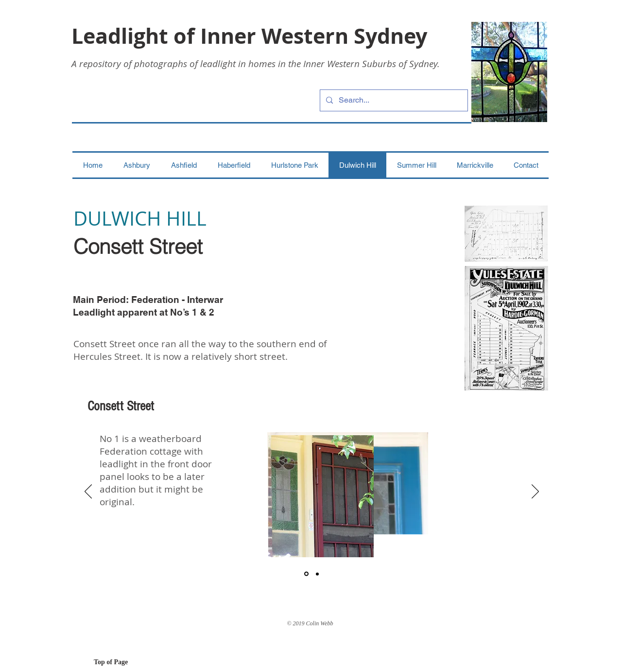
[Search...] (393, 100)
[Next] (535, 492)
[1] (306, 574)
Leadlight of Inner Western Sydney (249, 36)
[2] (317, 574)
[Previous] (88, 492)
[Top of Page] (128, 662)
